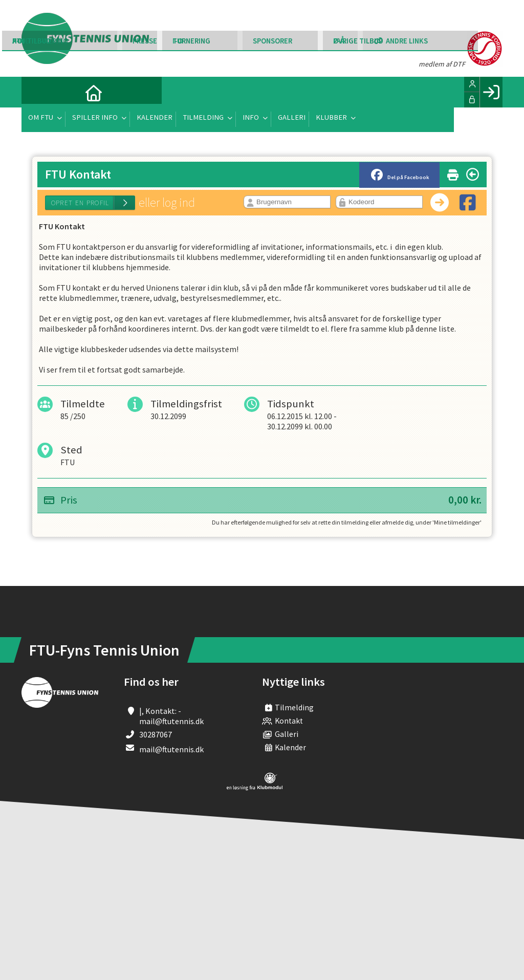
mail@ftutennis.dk (171, 749)
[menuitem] (37, 92)
